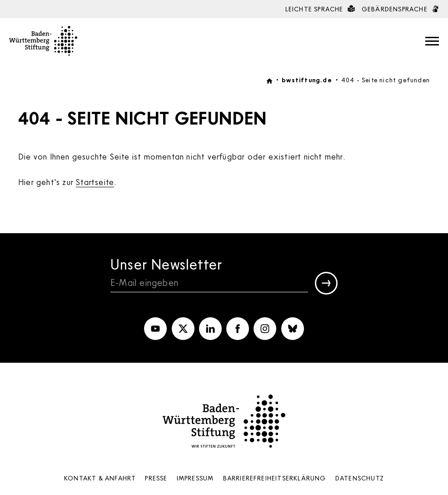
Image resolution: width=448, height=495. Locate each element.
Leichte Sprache (320, 9)
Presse (156, 478)
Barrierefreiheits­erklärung (275, 478)
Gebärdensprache (400, 9)
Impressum (195, 478)
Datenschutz (360, 478)
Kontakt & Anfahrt (100, 478)
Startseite (95, 182)
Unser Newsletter (166, 264)
